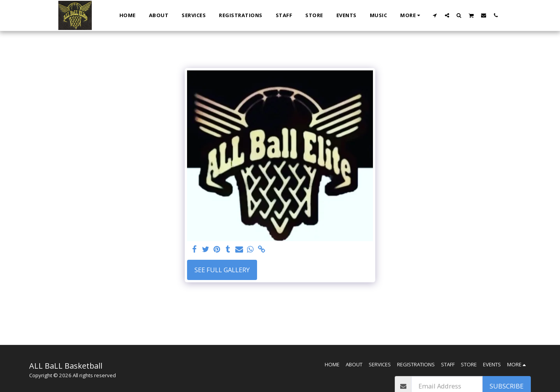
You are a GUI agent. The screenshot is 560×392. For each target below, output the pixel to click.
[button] (435, 15)
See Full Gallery (222, 270)
